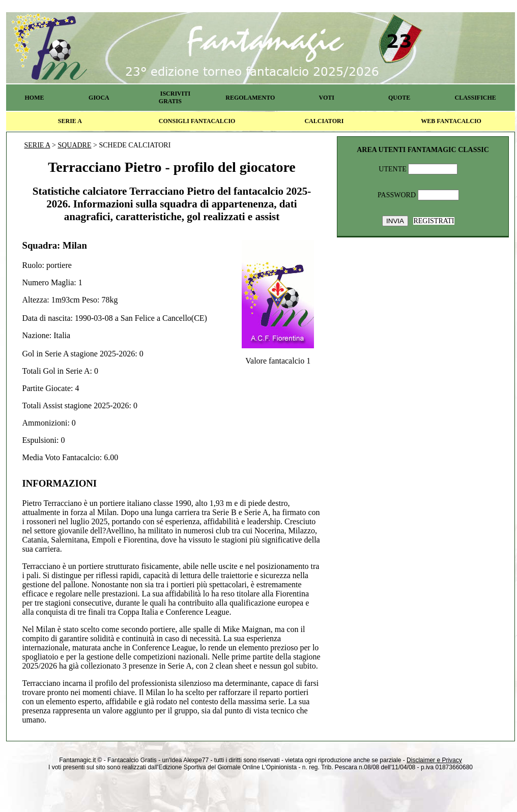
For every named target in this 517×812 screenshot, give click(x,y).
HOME (34, 98)
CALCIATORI (324, 121)
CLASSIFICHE (476, 98)
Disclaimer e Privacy (434, 760)
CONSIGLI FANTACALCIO (197, 121)
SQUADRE (74, 145)
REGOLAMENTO (250, 98)
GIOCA (99, 98)
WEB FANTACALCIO (451, 121)
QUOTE (399, 98)
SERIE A (70, 121)
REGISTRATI (434, 221)
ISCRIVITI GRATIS (175, 97)
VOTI (327, 98)
